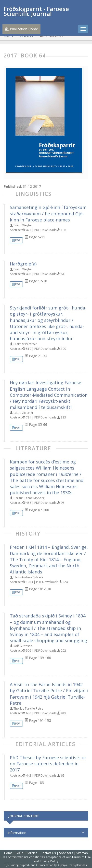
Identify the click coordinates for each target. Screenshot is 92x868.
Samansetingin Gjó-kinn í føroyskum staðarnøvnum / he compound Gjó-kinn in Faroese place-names (48, 213)
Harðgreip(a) (23, 264)
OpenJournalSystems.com (73, 865)
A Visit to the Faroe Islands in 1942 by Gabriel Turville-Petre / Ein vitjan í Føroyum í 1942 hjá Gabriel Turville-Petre (49, 694)
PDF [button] (18, 240)
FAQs (20, 853)
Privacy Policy (49, 861)
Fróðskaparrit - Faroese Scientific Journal (36, 11)
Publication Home (21, 29)
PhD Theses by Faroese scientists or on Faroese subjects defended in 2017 (48, 764)
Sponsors (66, 853)
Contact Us (48, 853)
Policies (32, 853)
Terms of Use (81, 857)
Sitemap (82, 853)
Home (8, 853)
